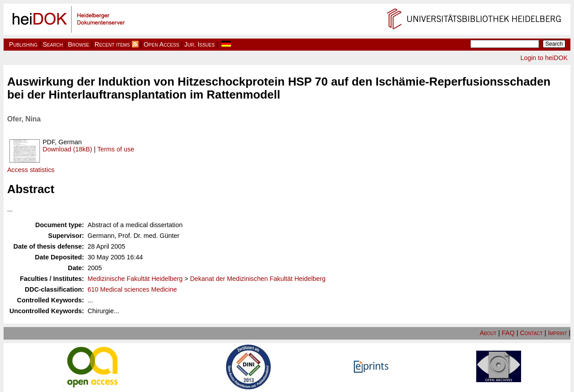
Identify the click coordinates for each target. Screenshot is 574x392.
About (488, 333)
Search (53, 44)
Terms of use (116, 149)
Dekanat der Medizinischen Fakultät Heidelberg (258, 279)
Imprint (557, 333)
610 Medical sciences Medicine (132, 289)
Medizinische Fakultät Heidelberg (135, 279)
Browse (79, 44)
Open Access (161, 44)
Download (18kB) (67, 149)
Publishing (23, 44)
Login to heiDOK (544, 58)
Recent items (112, 44)
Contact (531, 333)
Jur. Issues (200, 44)
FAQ (508, 333)
